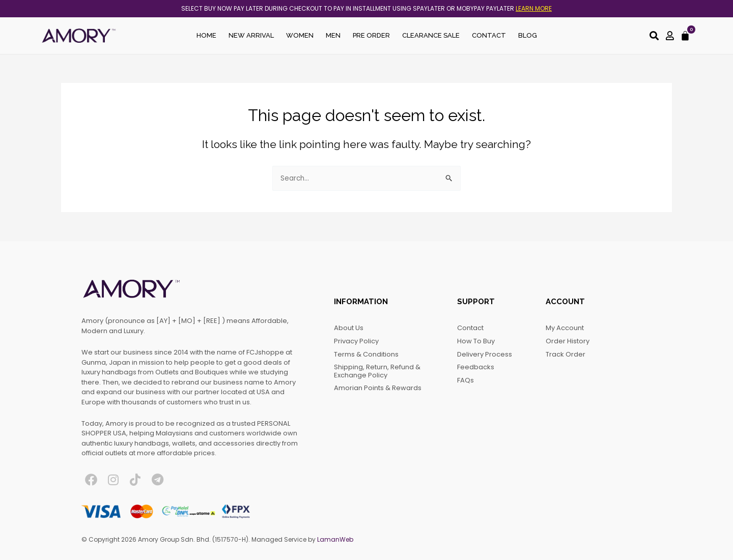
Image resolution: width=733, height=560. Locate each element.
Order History (568, 341)
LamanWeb (335, 539)
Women (300, 35)
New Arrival (251, 35)
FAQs (466, 380)
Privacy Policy (356, 341)
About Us (349, 328)
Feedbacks (476, 367)
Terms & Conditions (366, 354)
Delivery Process (485, 354)
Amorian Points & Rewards (378, 388)
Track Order (566, 354)
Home (206, 35)
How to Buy (476, 341)
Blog (528, 35)
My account (565, 328)
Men (333, 35)
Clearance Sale (431, 35)
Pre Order (371, 35)
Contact (489, 35)
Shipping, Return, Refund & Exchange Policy (377, 371)
